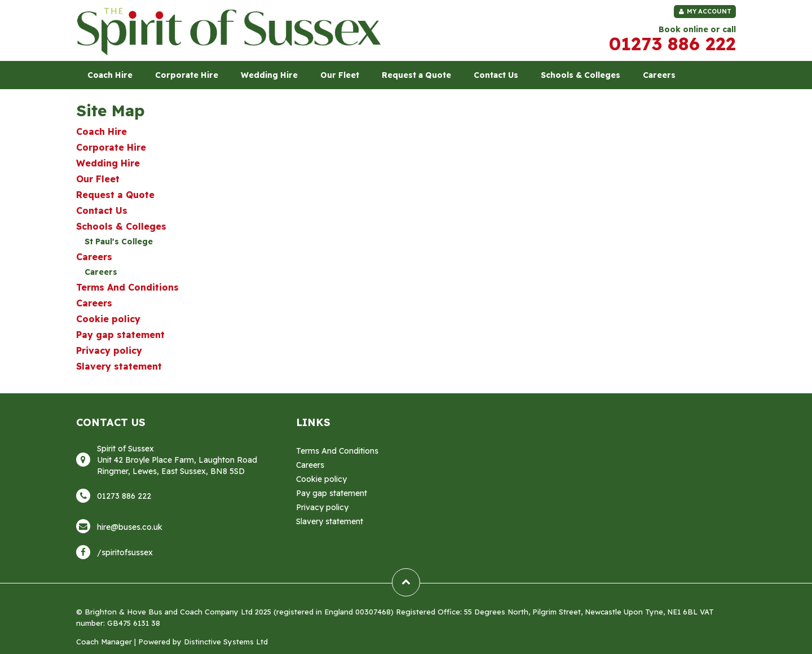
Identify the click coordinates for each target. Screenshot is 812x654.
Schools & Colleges (581, 75)
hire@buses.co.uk (130, 527)
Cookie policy (108, 319)
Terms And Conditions (127, 287)
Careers (659, 75)
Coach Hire (110, 75)
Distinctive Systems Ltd (226, 642)
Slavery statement (119, 366)
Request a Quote (416, 75)
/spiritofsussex (125, 552)
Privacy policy (109, 350)
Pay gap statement (120, 335)
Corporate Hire (187, 75)
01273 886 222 (672, 43)
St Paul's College (119, 242)
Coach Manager (104, 642)
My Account (705, 11)
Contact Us (496, 75)
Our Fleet (340, 75)
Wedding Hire (269, 75)
